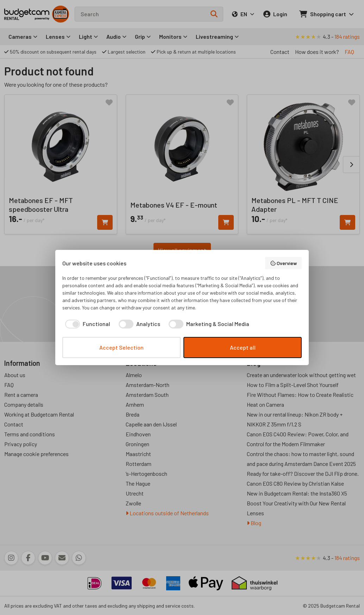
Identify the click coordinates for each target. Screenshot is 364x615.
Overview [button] (284, 263)
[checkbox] (86, 324)
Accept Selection (121, 347)
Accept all (243, 347)
